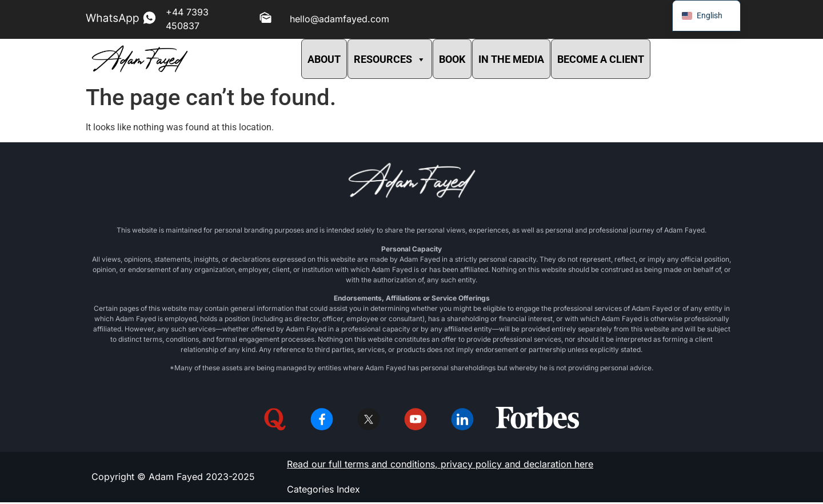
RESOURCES (390, 59)
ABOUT (324, 59)
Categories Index (323, 491)
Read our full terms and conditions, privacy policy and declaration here (440, 466)
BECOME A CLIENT (601, 59)
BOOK (452, 59)
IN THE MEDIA (511, 59)
